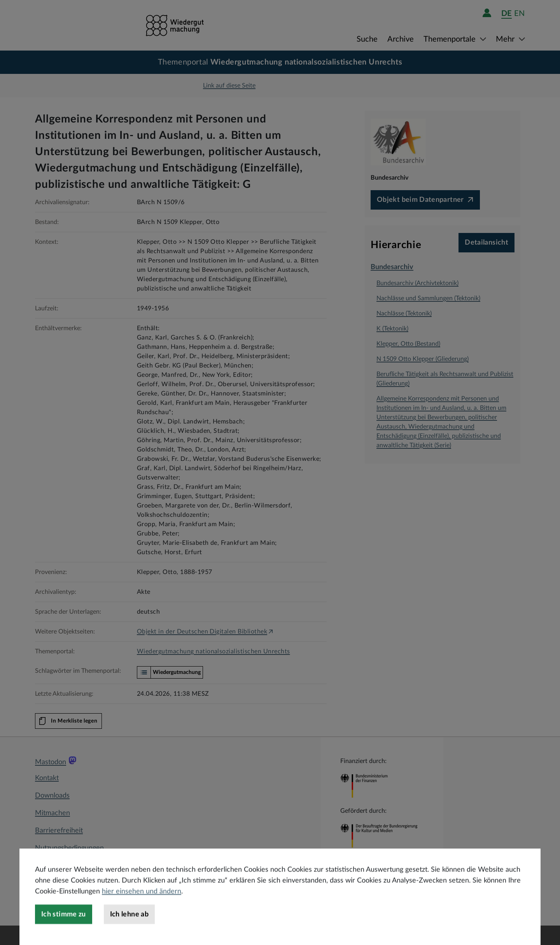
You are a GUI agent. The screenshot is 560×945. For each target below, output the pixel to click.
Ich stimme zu (64, 932)
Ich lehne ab (129, 932)
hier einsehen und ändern (142, 909)
